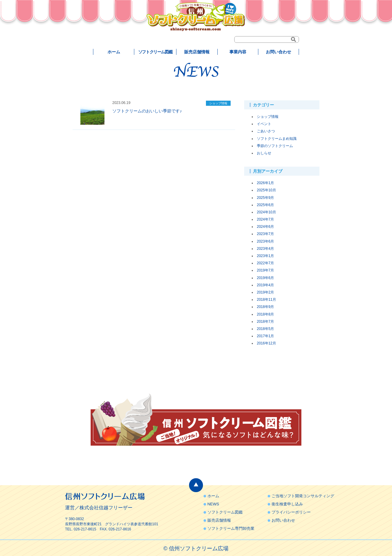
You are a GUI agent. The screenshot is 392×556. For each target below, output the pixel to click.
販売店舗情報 (197, 52)
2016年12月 (266, 343)
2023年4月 (265, 249)
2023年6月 (265, 241)
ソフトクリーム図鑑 (155, 52)
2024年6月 (265, 227)
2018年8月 (265, 314)
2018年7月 (265, 322)
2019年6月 (265, 278)
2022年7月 (265, 263)
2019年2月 (265, 292)
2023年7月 (265, 234)
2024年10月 (266, 212)
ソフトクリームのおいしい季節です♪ (147, 111)
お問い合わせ (278, 52)
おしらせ (264, 153)
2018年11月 (266, 300)
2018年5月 (265, 329)
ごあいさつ (266, 131)
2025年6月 (265, 205)
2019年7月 (265, 270)
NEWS (213, 504)
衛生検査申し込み (287, 504)
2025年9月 (265, 198)
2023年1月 (265, 256)
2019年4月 (265, 285)
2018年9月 (265, 307)
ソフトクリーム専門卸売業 (231, 528)
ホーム (114, 52)
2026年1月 (265, 183)
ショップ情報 (268, 117)
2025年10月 (266, 190)
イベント (264, 124)
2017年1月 (265, 336)
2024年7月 (265, 219)
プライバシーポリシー (291, 512)
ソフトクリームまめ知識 (277, 139)
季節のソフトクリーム (275, 146)
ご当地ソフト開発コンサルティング (303, 496)
